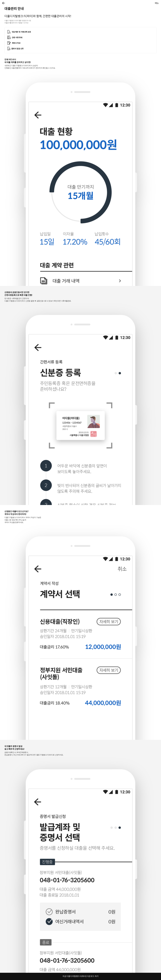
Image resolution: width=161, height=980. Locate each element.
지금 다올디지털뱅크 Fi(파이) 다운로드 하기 (80, 976)
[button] (4, 3)
